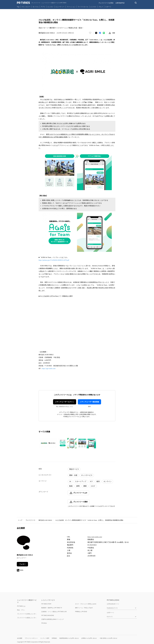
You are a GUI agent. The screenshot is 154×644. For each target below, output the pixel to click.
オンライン (108, 481)
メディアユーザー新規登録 (89, 402)
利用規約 (54, 638)
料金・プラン (21, 610)
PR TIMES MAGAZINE (48, 615)
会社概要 (20, 638)
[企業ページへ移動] (23, 543)
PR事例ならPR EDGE (81, 612)
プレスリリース (30, 520)
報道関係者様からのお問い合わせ (69, 638)
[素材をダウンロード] (110, 33)
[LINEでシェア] (104, 33)
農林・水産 (73, 475)
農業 (85, 486)
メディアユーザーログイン (65, 402)
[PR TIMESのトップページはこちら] (42, 3)
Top (18, 7)
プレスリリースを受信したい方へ (27, 614)
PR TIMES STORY (46, 604)
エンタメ (50, 7)
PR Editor (44, 623)
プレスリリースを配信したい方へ (27, 618)
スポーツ (108, 7)
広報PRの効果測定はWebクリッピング (53, 619)
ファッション (71, 7)
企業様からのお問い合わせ (89, 638)
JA (70, 481)
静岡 (78, 486)
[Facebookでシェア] (100, 33)
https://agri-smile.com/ (49, 369)
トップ (20, 520)
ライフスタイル (83, 7)
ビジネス (93, 7)
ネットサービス (87, 475)
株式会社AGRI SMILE (45, 520)
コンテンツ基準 (45, 638)
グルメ (101, 7)
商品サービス (74, 469)
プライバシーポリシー (31, 638)
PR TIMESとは (21, 606)
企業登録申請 (120, 3)
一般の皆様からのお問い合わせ (108, 638)
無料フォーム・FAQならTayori (84, 608)
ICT (91, 481)
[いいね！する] (90, 33)
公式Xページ (110, 613)
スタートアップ (81, 481)
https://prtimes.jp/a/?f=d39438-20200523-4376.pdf (54, 260)
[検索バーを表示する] (136, 3)
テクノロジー (26, 7)
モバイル (36, 7)
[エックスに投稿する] (96, 33)
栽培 (98, 481)
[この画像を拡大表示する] (48, 443)
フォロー (22, 564)
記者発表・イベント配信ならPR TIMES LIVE (54, 612)
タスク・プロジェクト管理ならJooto (86, 604)
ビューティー (60, 7)
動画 (71, 486)
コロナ (93, 486)
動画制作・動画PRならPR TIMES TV (52, 608)
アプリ (43, 7)
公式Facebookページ (113, 604)
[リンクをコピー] (114, 33)
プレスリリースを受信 (106, 3)
